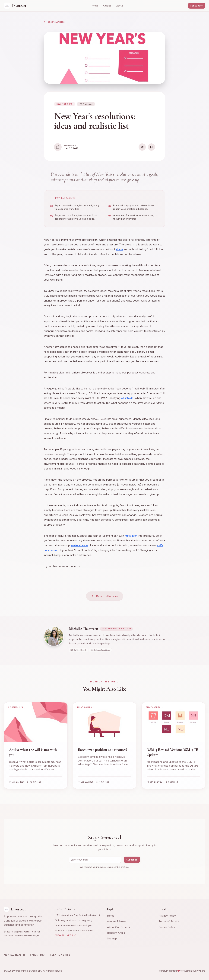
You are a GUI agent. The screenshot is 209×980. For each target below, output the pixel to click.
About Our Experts (118, 927)
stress (119, 250)
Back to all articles (105, 596)
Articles (107, 6)
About (120, 6)
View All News (66, 935)
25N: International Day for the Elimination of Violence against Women (78, 915)
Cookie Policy (167, 927)
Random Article (116, 933)
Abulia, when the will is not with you (74, 925)
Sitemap (112, 938)
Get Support (197, 6)
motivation (131, 537)
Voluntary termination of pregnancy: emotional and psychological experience (77, 921)
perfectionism (79, 546)
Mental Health (14, 955)
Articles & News (117, 921)
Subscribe (132, 860)
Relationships (60, 955)
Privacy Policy (167, 916)
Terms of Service (169, 921)
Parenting (38, 955)
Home (95, 6)
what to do (127, 399)
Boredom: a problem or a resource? (74, 930)
